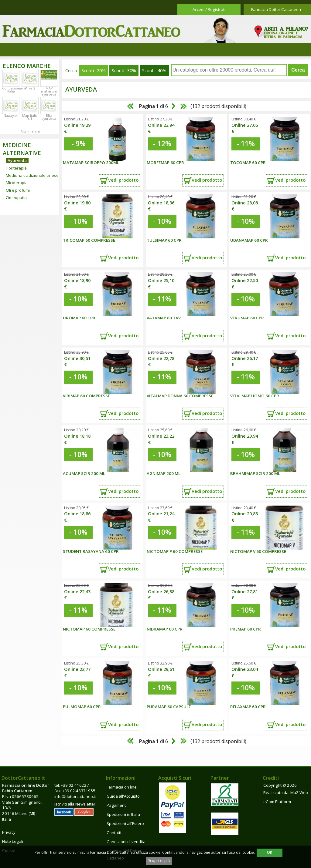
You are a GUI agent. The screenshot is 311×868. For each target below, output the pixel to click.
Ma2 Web (299, 792)
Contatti (114, 833)
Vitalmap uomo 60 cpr (255, 396)
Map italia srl (30, 117)
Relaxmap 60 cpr (248, 707)
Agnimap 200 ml (164, 473)
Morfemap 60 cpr (165, 163)
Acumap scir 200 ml (84, 473)
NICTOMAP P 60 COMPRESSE (175, 551)
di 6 (153, 106)
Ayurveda (17, 160)
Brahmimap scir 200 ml (255, 473)
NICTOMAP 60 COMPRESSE (89, 629)
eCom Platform (277, 802)
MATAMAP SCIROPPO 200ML (91, 163)
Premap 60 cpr (246, 629)
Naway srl (11, 116)
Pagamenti (117, 805)
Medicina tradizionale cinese (32, 175)
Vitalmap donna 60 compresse (180, 396)
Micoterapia (17, 183)
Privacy (9, 832)
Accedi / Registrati (209, 9)
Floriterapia (16, 168)
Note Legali (13, 841)
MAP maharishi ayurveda (49, 91)
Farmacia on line (122, 787)
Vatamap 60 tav (164, 318)
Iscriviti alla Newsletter (75, 804)
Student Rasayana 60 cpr (91, 551)
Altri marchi (30, 131)
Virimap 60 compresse (86, 396)
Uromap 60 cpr (79, 318)
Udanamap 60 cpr (249, 240)
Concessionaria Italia (14, 90)
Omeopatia (16, 197)
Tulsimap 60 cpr (164, 240)
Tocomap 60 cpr (248, 163)
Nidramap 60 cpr (165, 629)
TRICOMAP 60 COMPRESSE (89, 240)
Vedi (123, 180)
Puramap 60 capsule (169, 707)
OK (270, 852)
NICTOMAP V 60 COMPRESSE (258, 551)
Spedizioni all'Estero (125, 823)
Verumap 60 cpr (247, 318)
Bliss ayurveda (49, 117)
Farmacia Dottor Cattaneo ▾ (276, 9)
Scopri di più (159, 861)
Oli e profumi (18, 190)
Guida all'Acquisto (123, 796)
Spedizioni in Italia (123, 814)
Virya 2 (30, 88)
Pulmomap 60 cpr (82, 707)
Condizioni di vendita (126, 842)
